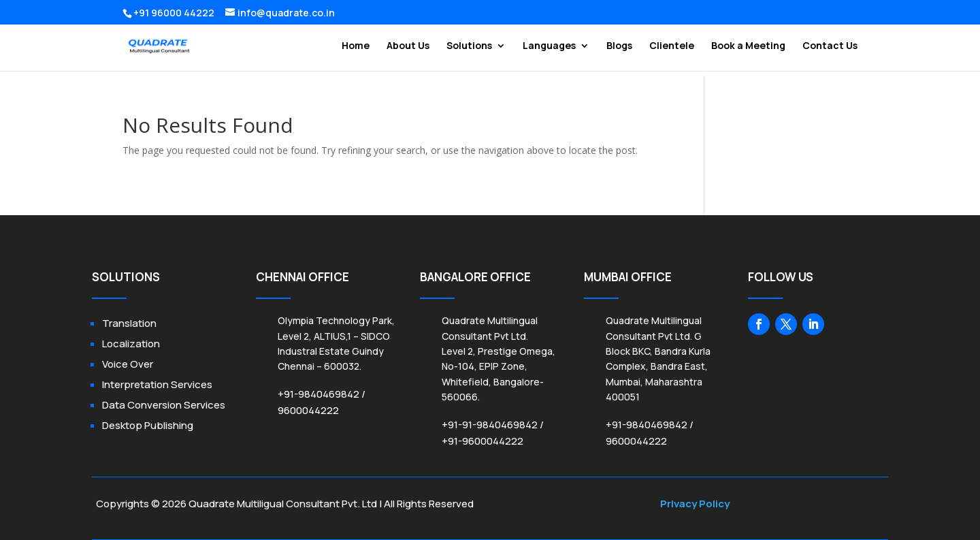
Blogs (619, 46)
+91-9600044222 (483, 441)
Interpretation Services (157, 384)
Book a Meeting (748, 46)
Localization (131, 344)
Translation (129, 323)
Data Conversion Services (164, 405)
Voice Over (128, 364)
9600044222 (308, 410)
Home (356, 46)
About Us (408, 46)
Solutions (469, 46)
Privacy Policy (695, 504)
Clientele (672, 46)
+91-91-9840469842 (490, 425)
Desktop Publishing (148, 425)
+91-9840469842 (318, 394)
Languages (549, 46)
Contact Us (830, 46)
